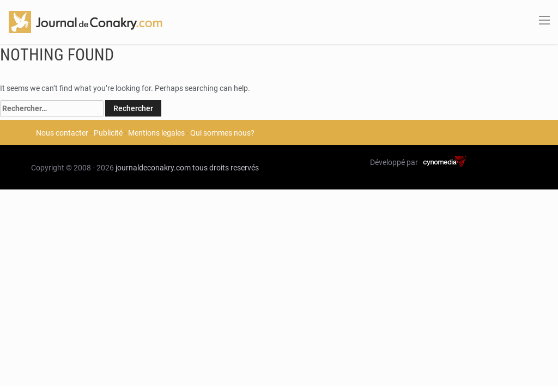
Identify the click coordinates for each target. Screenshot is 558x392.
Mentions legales (156, 133)
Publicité (108, 133)
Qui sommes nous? (222, 133)
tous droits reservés (226, 168)
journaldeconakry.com (153, 168)
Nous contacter (62, 133)
